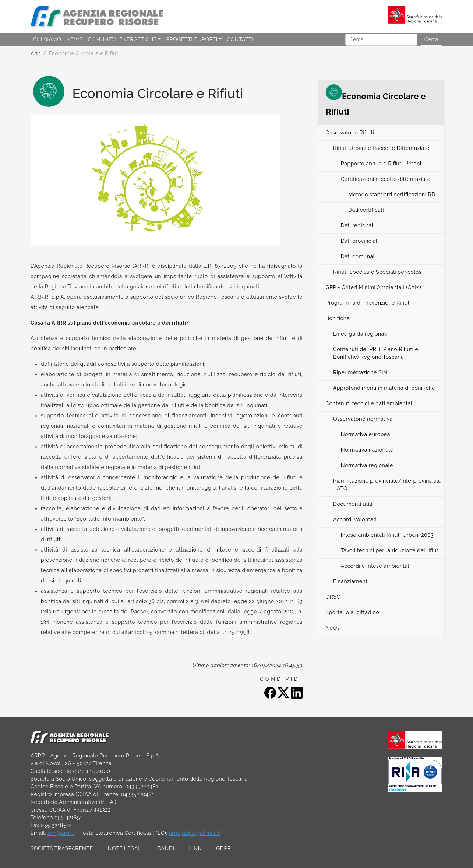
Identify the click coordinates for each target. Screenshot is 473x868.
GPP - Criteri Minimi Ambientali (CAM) (374, 287)
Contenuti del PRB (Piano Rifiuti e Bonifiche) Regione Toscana (376, 353)
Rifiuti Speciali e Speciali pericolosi (378, 272)
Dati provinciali (360, 241)
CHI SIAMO (47, 39)
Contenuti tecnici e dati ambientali (370, 403)
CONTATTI (240, 39)
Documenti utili (353, 504)
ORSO (333, 597)
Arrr (35, 53)
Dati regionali (358, 225)
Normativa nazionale (367, 450)
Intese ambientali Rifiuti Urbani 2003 (387, 535)
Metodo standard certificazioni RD (392, 195)
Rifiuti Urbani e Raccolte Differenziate (381, 148)
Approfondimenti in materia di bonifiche (384, 388)
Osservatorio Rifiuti (350, 133)
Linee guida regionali (360, 334)
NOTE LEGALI (125, 848)
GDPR (223, 848)
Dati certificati (366, 210)
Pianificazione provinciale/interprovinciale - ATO (387, 485)
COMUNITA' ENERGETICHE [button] (122, 39)
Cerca (431, 39)
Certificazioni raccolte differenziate (386, 179)
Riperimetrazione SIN (360, 372)
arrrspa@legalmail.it (194, 833)
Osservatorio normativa (363, 419)
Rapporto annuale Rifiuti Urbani (381, 164)
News (333, 628)
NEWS (74, 39)
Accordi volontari (355, 519)
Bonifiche (338, 318)
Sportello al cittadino (353, 612)
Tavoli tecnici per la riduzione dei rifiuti (390, 550)
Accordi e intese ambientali (376, 566)
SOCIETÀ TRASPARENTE (62, 848)
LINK (195, 848)
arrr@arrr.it (61, 833)
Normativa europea (366, 434)
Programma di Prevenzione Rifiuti (368, 303)
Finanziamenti (351, 581)
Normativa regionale (367, 465)
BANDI (166, 848)
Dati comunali (359, 256)
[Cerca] (381, 40)
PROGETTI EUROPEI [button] (192, 39)
